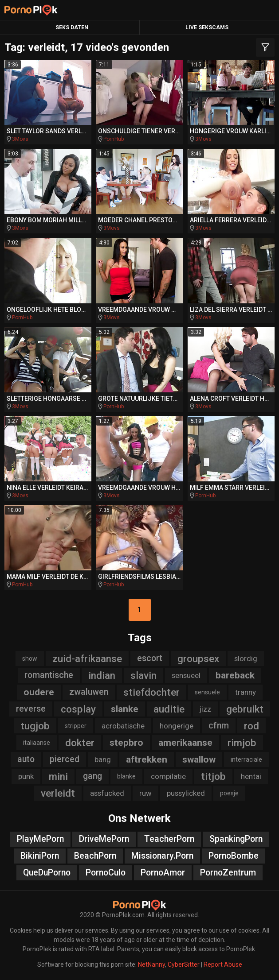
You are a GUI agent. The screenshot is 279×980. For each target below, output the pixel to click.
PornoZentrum (228, 873)
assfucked (107, 793)
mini (58, 776)
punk (26, 776)
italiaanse (37, 743)
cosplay (78, 709)
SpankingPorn (236, 839)
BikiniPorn (40, 856)
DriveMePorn (104, 839)
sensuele (207, 692)
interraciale (246, 759)
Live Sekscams (207, 27)
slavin (143, 675)
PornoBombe (234, 856)
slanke (125, 709)
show (30, 658)
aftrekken (147, 759)
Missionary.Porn (162, 856)
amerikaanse (185, 743)
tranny (246, 692)
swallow (199, 759)
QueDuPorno (47, 873)
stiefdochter (151, 692)
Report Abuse (223, 965)
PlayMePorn (40, 839)
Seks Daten (72, 27)
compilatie (168, 776)
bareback (235, 675)
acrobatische (123, 726)
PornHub (114, 139)
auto (26, 759)
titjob (213, 776)
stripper (76, 726)
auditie (169, 709)
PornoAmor (163, 873)
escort (150, 658)
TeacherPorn (169, 839)
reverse (31, 709)
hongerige (177, 726)
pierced (65, 759)
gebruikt (245, 709)
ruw (145, 793)
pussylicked (186, 793)
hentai (251, 776)
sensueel (186, 675)
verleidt (58, 793)
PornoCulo (106, 873)
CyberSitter (184, 965)
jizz (205, 709)
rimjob (242, 743)
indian (102, 675)
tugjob (35, 726)
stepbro (126, 743)
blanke (126, 776)
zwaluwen (89, 692)
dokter (80, 743)
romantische (49, 675)
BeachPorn (95, 856)
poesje (229, 793)
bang (103, 759)
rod (251, 726)
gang (92, 776)
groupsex (198, 658)
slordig (246, 658)
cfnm (219, 726)
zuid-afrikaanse (87, 658)
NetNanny (151, 965)
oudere (39, 692)
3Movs (20, 139)
